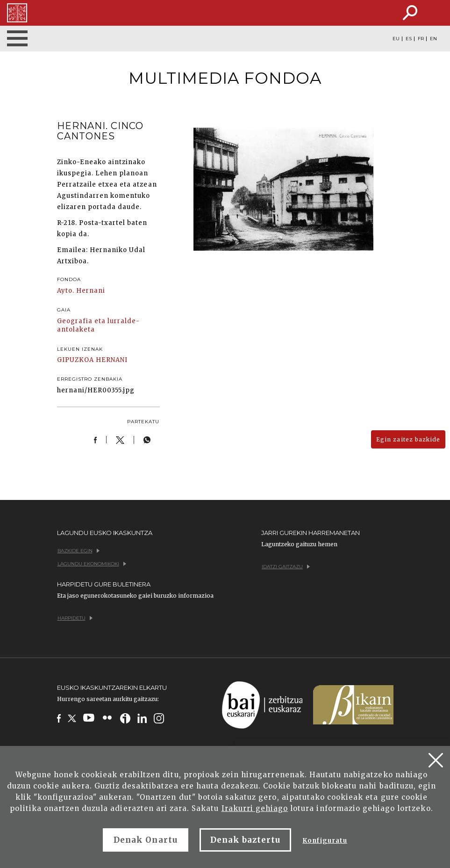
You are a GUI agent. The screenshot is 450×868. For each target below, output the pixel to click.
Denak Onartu (145, 840)
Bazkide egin (79, 551)
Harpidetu (75, 618)
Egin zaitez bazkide (408, 439)
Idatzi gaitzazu (286, 567)
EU (396, 39)
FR (421, 39)
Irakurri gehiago (255, 808)
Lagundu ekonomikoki (92, 564)
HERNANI (112, 360)
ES (409, 39)
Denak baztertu (246, 840)
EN (433, 39)
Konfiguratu (325, 841)
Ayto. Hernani (81, 291)
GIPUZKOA (75, 360)
